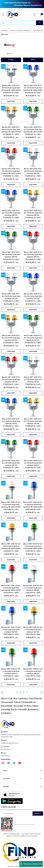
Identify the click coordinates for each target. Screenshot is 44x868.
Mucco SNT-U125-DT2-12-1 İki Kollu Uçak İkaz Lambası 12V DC (33, 463)
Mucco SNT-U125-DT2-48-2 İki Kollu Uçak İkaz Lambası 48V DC (11, 255)
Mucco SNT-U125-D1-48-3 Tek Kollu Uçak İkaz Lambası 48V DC (33, 630)
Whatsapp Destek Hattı (31, 864)
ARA (40, 23)
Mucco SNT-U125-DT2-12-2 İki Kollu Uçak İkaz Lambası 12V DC (11, 463)
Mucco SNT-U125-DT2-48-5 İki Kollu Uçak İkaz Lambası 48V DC (33, 171)
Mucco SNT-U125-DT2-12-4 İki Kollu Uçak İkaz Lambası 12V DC (11, 421)
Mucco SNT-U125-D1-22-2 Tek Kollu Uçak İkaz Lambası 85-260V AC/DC (33, 546)
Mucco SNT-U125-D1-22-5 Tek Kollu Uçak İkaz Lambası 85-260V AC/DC (11, 505)
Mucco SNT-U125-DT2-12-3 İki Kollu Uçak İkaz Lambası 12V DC (33, 421)
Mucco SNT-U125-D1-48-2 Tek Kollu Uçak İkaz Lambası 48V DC (11, 671)
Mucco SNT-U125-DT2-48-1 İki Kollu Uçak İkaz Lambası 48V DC (33, 255)
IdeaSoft (10, 866)
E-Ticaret (17, 866)
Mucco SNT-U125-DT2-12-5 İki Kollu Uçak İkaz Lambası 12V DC (33, 379)
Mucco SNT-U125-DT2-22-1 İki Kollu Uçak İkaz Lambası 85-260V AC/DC (11, 171)
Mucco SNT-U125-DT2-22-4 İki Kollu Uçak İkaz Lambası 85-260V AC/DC (33, 88)
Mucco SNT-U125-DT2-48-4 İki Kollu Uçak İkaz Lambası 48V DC (11, 213)
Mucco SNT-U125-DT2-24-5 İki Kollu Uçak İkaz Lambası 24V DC (11, 296)
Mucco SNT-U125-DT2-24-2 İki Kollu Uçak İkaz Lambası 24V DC (33, 338)
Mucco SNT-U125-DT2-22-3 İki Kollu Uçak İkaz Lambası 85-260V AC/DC (11, 129)
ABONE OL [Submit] (38, 814)
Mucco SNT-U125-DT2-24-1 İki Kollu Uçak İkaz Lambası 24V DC (11, 379)
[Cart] (41, 15)
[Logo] (13, 15)
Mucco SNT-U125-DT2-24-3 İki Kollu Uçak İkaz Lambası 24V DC (11, 338)
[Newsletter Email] (22, 814)
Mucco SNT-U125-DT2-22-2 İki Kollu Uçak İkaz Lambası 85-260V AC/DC (33, 129)
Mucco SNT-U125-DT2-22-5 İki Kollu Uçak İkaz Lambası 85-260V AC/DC (11, 88)
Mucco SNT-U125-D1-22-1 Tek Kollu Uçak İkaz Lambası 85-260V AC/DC (11, 588)
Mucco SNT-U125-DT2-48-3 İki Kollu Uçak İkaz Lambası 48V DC (33, 213)
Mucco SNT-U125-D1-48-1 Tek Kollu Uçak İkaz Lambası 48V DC (33, 671)
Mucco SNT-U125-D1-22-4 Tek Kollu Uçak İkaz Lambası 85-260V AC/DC (33, 505)
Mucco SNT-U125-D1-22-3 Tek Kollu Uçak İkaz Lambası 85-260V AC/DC (11, 546)
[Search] (22, 23)
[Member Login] (34, 15)
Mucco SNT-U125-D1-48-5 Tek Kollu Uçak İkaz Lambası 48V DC (33, 588)
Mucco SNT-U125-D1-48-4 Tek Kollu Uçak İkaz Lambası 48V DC (11, 630)
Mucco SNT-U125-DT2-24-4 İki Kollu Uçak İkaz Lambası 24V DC (33, 296)
